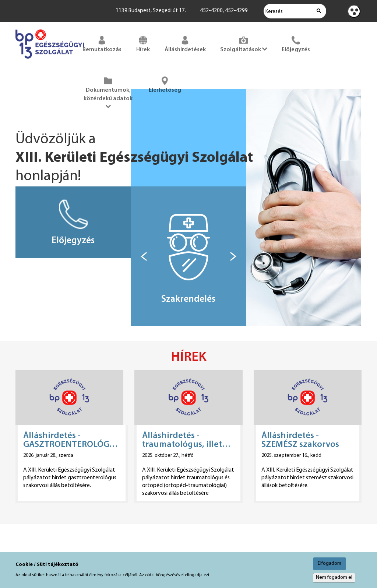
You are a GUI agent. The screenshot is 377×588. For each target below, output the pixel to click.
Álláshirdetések (185, 43)
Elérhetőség (165, 84)
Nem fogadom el (334, 577)
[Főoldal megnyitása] (50, 60)
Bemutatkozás (102, 43)
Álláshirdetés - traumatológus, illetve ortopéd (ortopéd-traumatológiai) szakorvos (187, 440)
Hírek (143, 43)
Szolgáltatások (244, 43)
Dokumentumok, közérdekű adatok (108, 92)
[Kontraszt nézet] (354, 11)
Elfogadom (330, 563)
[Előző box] (144, 256)
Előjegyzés (296, 43)
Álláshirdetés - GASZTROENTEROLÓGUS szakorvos (72, 440)
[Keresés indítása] (319, 11)
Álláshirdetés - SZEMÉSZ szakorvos (300, 440)
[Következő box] (233, 256)
